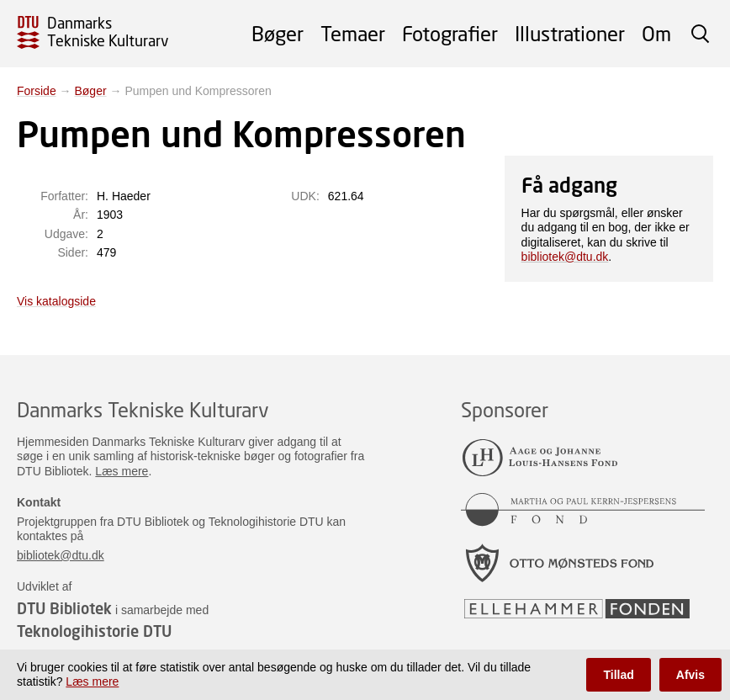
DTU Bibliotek (64, 608)
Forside (37, 91)
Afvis (690, 675)
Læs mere (122, 471)
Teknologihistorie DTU (94, 631)
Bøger (278, 33)
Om (656, 33)
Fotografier (450, 33)
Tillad (618, 675)
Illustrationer (570, 33)
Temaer (353, 33)
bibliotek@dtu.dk (565, 257)
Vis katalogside (56, 301)
